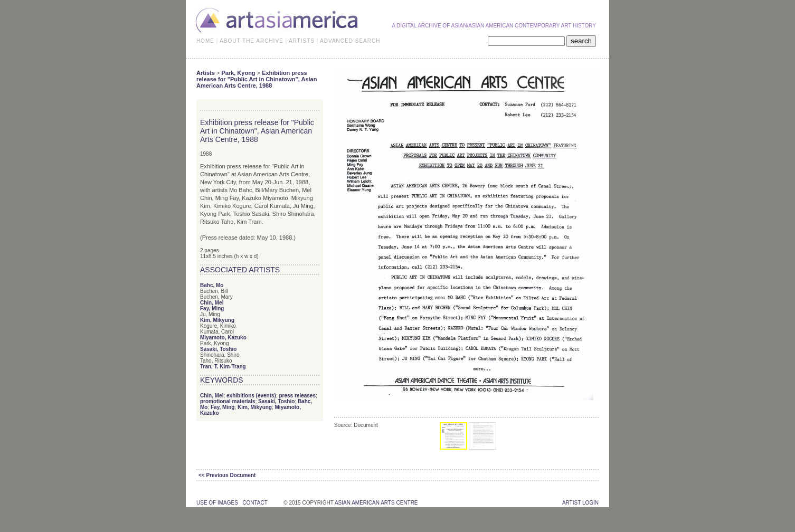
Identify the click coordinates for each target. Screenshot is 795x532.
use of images (217, 503)
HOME (205, 41)
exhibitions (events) (251, 396)
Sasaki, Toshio (218, 349)
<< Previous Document (227, 475)
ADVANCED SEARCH (350, 41)
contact (255, 503)
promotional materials (228, 401)
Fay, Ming (212, 308)
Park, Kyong (238, 73)
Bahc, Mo (212, 285)
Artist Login (580, 503)
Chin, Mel (212, 303)
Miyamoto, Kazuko (223, 338)
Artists (206, 73)
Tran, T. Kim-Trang (223, 367)
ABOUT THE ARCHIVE (252, 41)
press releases (297, 396)
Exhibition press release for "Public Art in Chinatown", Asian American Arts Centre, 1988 (257, 79)
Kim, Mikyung (217, 320)
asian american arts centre (376, 503)
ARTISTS (302, 41)
